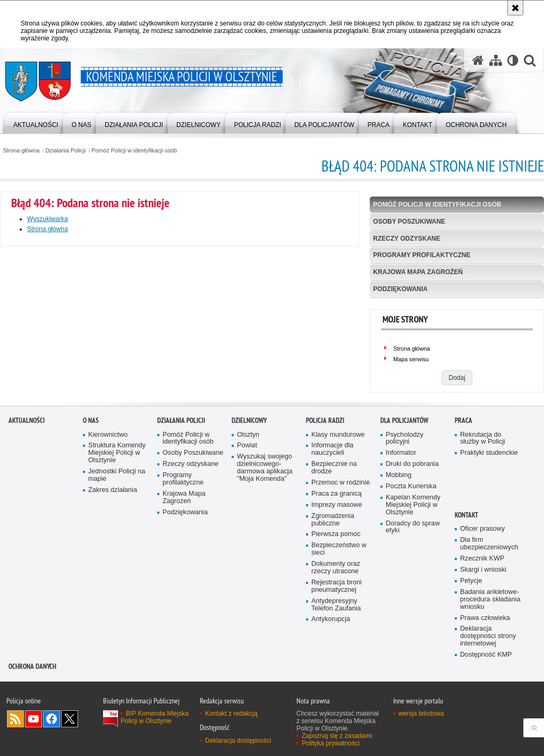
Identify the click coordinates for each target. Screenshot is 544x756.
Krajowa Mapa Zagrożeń (418, 272)
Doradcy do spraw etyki (413, 630)
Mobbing (398, 578)
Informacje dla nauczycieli (332, 552)
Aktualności (27, 523)
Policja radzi (325, 523)
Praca (464, 523)
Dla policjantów (404, 523)
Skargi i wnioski (483, 672)
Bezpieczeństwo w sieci (339, 652)
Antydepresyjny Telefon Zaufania (336, 707)
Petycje (471, 683)
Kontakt (466, 618)
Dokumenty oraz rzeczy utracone (336, 670)
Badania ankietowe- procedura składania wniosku (490, 702)
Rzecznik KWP (482, 661)
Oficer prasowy (482, 632)
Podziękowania (400, 289)
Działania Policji (66, 151)
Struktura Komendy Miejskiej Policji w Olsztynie (117, 556)
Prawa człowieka (485, 721)
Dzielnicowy (249, 523)
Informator (401, 556)
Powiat (247, 549)
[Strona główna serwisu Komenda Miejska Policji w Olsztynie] (478, 60)
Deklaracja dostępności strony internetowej (488, 739)
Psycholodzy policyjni (405, 541)
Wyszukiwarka (48, 219)
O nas (91, 523)
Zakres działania (113, 593)
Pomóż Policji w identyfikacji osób (134, 151)
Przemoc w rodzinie (341, 585)
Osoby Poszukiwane (409, 222)
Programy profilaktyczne (422, 255)
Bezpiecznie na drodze (334, 570)
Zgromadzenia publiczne (333, 622)
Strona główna (21, 151)
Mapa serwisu (411, 359)
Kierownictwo (108, 537)
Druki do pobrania (412, 567)
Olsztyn (248, 537)
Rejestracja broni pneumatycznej (337, 689)
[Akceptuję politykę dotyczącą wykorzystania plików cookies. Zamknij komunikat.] (515, 8)
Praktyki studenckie (489, 556)
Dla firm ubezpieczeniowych (489, 647)
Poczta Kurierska (411, 589)
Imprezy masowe (337, 608)
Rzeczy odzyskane (406, 239)
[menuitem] (36, 122)
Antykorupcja (331, 722)
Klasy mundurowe (338, 537)
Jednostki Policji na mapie (117, 578)
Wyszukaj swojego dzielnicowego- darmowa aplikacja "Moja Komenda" (265, 571)
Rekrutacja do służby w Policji (483, 541)
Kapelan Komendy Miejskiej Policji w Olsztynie (413, 608)
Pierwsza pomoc (336, 637)
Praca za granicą (337, 596)
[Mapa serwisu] (496, 60)
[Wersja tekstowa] (513, 60)
